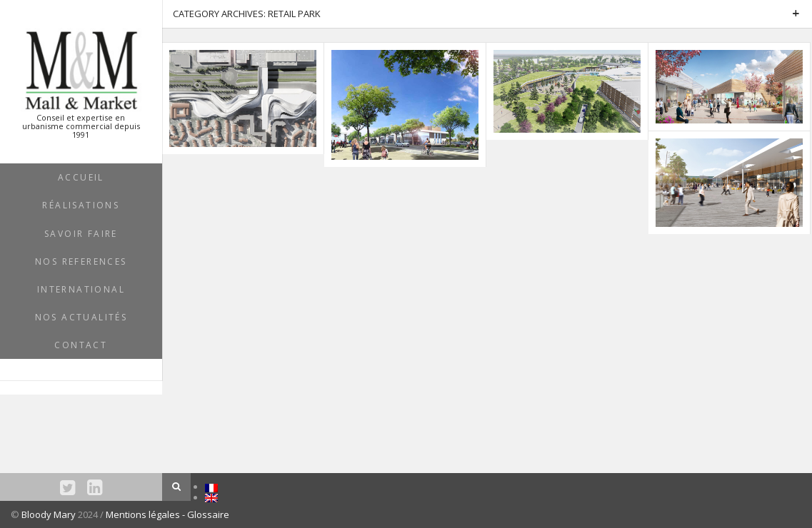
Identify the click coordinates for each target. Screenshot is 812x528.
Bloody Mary (49, 514)
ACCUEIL (81, 177)
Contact (81, 345)
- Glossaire (206, 514)
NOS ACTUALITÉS (81, 317)
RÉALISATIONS (81, 205)
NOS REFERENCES (81, 262)
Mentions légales (144, 514)
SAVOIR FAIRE (81, 234)
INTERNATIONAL (81, 289)
